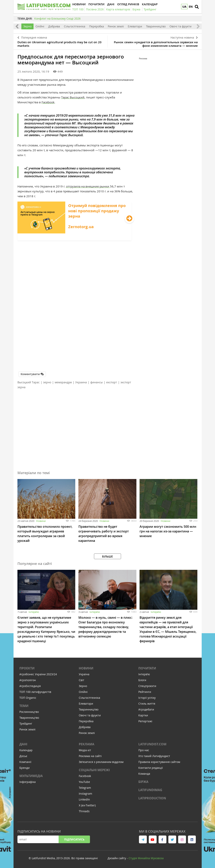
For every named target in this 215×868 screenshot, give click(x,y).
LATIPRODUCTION (152, 798)
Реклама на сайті (90, 756)
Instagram (85, 794)
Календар (26, 750)
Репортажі (145, 721)
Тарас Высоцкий (73, 97)
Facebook (48, 102)
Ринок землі (116, 26)
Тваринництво (156, 26)
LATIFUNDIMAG (150, 790)
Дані (23, 744)
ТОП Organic (28, 698)
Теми (24, 706)
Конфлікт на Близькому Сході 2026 (57, 18)
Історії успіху (147, 698)
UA (184, 7)
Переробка (97, 26)
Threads (84, 811)
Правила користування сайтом (159, 762)
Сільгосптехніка (75, 26)
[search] (197, 7)
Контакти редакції (151, 768)
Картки (143, 715)
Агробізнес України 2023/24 (38, 674)
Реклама (87, 744)
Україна (84, 674)
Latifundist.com (152, 744)
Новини (41, 521)
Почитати (147, 668)
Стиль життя (147, 704)
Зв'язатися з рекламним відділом (101, 762)
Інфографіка (28, 782)
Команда (144, 774)
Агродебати (146, 709)
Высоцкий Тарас (29, 382)
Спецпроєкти (147, 686)
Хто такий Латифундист (154, 756)
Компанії (25, 762)
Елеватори (135, 26)
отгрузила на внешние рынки (88, 186)
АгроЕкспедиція (30, 686)
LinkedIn (84, 799)
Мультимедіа (31, 776)
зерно (47, 382)
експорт (112, 382)
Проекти (27, 668)
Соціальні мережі (94, 770)
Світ (82, 680)
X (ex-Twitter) (87, 805)
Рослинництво (29, 712)
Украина (81, 382)
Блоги (142, 680)
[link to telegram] (143, 839)
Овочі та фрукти (181, 26)
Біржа (143, 782)
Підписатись (74, 839)
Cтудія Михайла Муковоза (146, 858)
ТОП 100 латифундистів (35, 692)
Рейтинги (145, 692)
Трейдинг (26, 723)
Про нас (144, 750)
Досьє (23, 756)
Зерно (27, 26)
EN (191, 7)
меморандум (63, 382)
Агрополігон (28, 680)
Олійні (40, 26)
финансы (97, 382)
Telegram (85, 788)
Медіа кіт (85, 750)
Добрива (54, 26)
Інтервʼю (34, 612)
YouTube (84, 782)
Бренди (24, 768)
